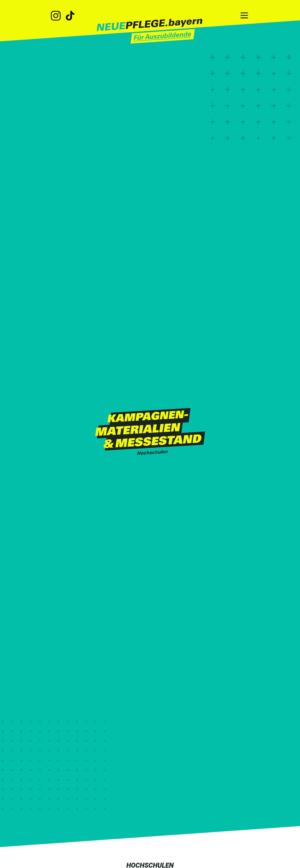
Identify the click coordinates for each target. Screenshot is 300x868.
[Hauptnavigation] (244, 15)
